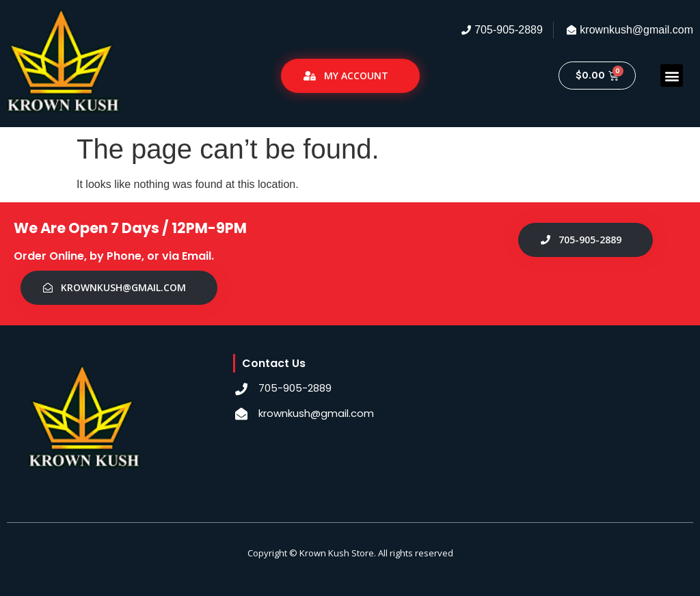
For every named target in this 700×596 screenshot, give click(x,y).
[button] (672, 76)
